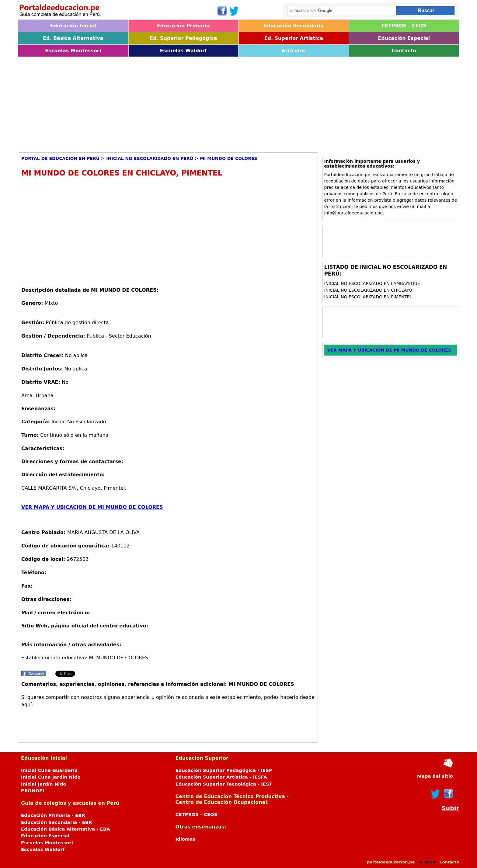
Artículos (294, 51)
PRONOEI (33, 791)
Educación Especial (404, 38)
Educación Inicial (73, 26)
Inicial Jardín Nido (44, 784)
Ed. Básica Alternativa (73, 38)
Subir (450, 808)
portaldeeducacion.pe (391, 862)
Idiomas (186, 839)
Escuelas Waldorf (183, 51)
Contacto (404, 51)
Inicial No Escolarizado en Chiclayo (368, 290)
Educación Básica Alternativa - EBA (66, 829)
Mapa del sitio (435, 776)
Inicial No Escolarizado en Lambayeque (372, 283)
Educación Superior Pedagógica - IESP (224, 770)
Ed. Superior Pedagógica (183, 38)
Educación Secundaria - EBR (57, 822)
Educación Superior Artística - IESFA (221, 777)
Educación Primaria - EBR (53, 815)
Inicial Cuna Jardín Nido (51, 777)
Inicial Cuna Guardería (49, 770)
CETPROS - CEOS (404, 26)
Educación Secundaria (294, 26)
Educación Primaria (183, 26)
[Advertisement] (200, 102)
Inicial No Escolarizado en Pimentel (368, 297)
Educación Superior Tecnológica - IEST (224, 784)
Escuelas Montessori (73, 51)
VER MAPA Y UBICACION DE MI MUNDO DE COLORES (92, 507)
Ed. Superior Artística (294, 38)
